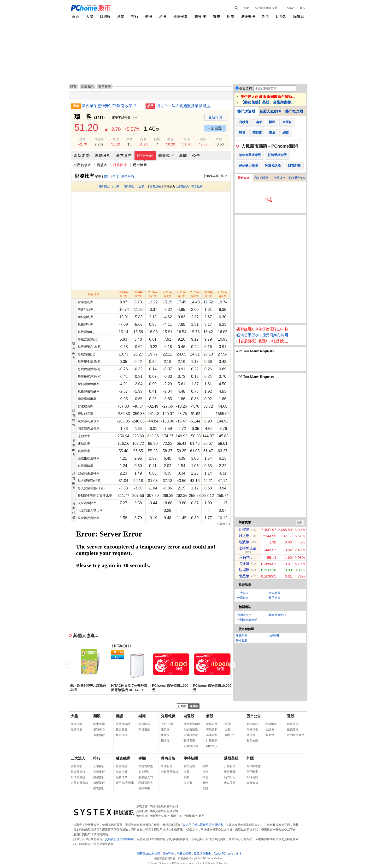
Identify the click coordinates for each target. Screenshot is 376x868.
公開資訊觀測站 (247, 620)
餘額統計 (122, 766)
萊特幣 (244, 557)
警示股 (251, 735)
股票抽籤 (252, 741)
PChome (288, 8)
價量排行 (279, 178)
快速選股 (293, 724)
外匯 (265, 16)
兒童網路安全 (202, 854)
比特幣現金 (247, 548)
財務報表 (145, 155)
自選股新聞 (191, 746)
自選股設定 (191, 735)
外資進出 (243, 598)
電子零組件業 (121, 118)
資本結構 (197, 187)
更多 (299, 522)
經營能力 (183, 187)
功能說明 (273, 636)
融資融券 (275, 593)
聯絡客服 (241, 640)
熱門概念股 (294, 111)
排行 (135, 16)
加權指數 (76, 724)
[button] (233, 665)
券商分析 (168, 758)
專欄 (142, 758)
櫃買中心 (99, 729)
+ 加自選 (215, 128)
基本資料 (124, 155)
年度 (116, 177)
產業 (186, 777)
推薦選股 (293, 729)
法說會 (270, 729)
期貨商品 (144, 724)
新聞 (246, 8)
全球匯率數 (254, 766)
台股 (186, 772)
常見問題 (241, 636)
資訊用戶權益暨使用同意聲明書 (203, 825)
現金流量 (140, 165)
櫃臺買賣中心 (277, 615)
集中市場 (99, 724)
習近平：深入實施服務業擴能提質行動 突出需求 (186, 106)
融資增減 (122, 772)
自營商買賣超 (79, 783)
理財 (205, 788)
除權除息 (271, 724)
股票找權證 (123, 724)
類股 (163, 16)
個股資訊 (87, 87)
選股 (149, 16)
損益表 (102, 165)
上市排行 (99, 766)
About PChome (223, 854)
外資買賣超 (78, 772)
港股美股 (248, 16)
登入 (302, 8)
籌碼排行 (99, 783)
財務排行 (99, 777)
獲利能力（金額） (136, 187)
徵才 (239, 854)
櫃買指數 (76, 729)
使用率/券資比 (125, 783)
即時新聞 (191, 758)
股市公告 (254, 716)
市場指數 (99, 735)
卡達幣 (244, 564)
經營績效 (155, 187)
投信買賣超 (78, 777)
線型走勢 (82, 155)
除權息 (299, 16)
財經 (205, 783)
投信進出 (275, 598)
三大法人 (243, 593)
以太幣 (244, 536)
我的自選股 (262, 178)
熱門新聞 (189, 766)
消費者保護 (184, 854)
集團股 (165, 735)
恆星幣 (244, 576)
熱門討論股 (246, 111)
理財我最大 (146, 783)
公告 (196, 155)
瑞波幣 (244, 542)
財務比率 (120, 165)
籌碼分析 (103, 155)
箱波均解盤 (146, 766)
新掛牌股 (252, 724)
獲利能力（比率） (111, 187)
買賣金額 (76, 766)
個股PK (200, 16)
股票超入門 (146, 777)
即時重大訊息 (297, 178)
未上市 (188, 783)
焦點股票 (230, 783)
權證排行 (122, 735)
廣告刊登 (168, 854)
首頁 (76, 16)
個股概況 (166, 155)
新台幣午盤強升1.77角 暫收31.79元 (112, 106)
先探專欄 (144, 788)
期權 (230, 16)
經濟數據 (252, 783)
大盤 (89, 16)
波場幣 (244, 570)
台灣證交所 (244, 615)
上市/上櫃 (167, 724)
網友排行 (99, 788)
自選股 (105, 16)
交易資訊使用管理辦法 (119, 839)
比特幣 (281, 16)
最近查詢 (244, 178)
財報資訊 (189, 741)
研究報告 (167, 766)
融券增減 (122, 777)
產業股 (165, 729)
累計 (107, 177)
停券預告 (252, 729)
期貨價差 (144, 729)
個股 (210, 716)
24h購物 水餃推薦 (266, 8)
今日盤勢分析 (170, 772)
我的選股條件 (296, 735)
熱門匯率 (252, 772)
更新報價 (215, 117)
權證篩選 (122, 729)
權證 (217, 16)
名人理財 (144, 772)
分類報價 (180, 16)
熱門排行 (230, 777)
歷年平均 (128, 177)
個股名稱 (246, 88)
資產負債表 (82, 165)
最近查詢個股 (192, 724)
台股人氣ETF (270, 111)
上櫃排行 (99, 772)
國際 (205, 766)
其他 (205, 777)
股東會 (270, 735)
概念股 (165, 741)
